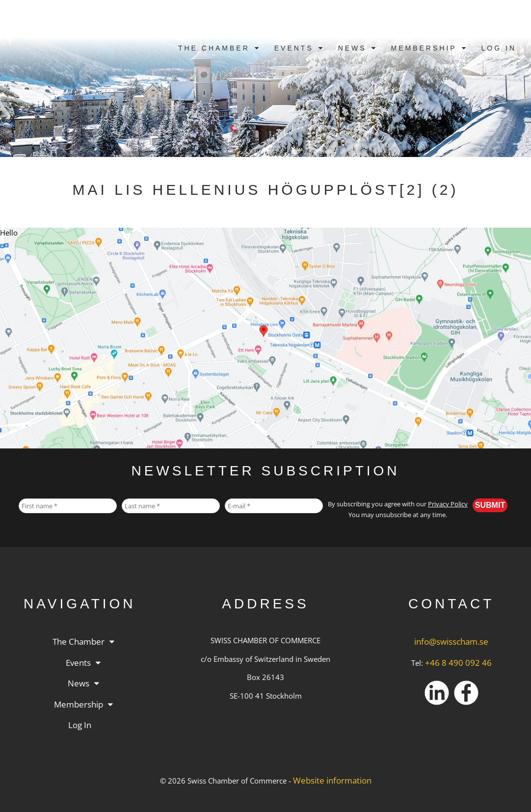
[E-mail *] (274, 506)
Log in (499, 48)
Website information (332, 780)
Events (294, 48)
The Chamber (214, 48)
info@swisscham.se (451, 642)
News (352, 48)
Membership (424, 48)
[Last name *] (171, 506)
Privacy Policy (448, 504)
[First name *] (68, 506)
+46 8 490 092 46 (458, 663)
